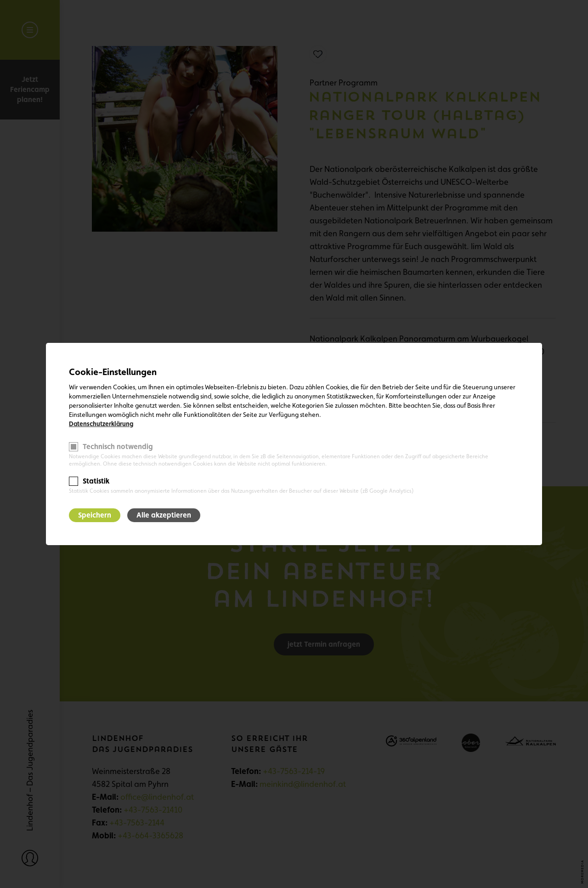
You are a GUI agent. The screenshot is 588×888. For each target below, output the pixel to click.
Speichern (95, 515)
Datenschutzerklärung (101, 424)
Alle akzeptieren (164, 515)
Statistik (96, 481)
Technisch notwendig (118, 447)
